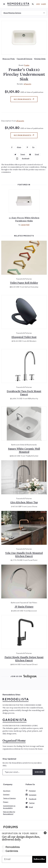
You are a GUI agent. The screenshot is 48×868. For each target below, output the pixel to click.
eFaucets (28, 84)
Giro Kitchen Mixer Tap (24, 503)
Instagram (31, 795)
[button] (33, 4)
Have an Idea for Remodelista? (9, 813)
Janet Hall (25, 225)
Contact (6, 795)
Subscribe (39, 859)
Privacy (6, 802)
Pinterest (31, 791)
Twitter (30, 803)
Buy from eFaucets (24, 99)
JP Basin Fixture (24, 607)
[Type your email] (18, 772)
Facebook (31, 799)
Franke (27, 65)
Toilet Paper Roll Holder (24, 283)
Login (44, 4)
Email (29, 807)
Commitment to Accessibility (9, 807)
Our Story (7, 791)
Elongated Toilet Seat (24, 337)
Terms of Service (9, 798)
